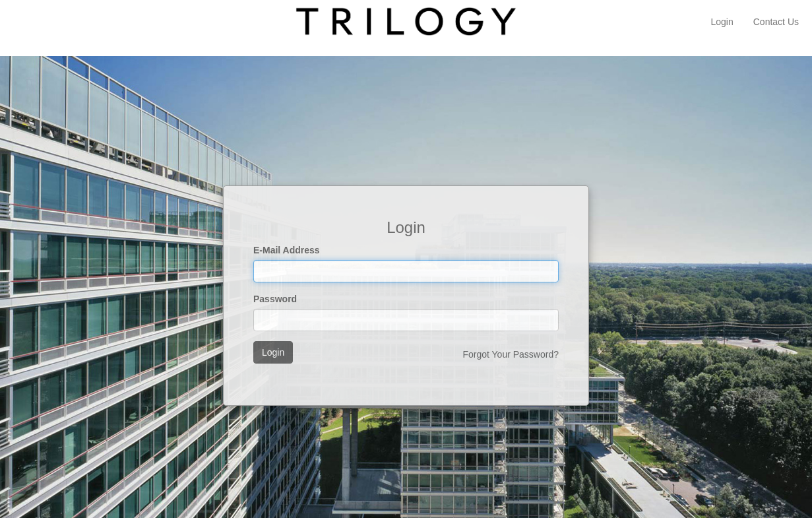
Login (722, 22)
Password (275, 299)
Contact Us (776, 22)
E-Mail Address (287, 250)
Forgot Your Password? (511, 354)
